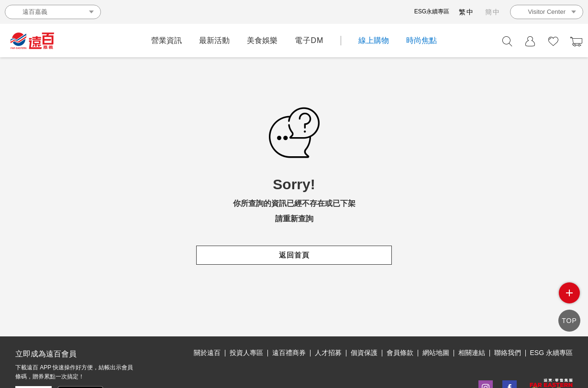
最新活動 (214, 40)
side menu (569, 293)
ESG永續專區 (432, 11)
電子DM (309, 40)
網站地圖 (436, 353)
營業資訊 (166, 40)
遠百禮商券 (289, 353)
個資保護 (364, 353)
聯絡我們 (508, 353)
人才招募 (328, 353)
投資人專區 (246, 353)
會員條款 (400, 353)
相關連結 (472, 353)
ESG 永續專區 (551, 353)
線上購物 (374, 40)
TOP (569, 321)
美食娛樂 (262, 40)
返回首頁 (294, 255)
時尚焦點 (422, 40)
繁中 (466, 12)
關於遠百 (207, 353)
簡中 (493, 12)
